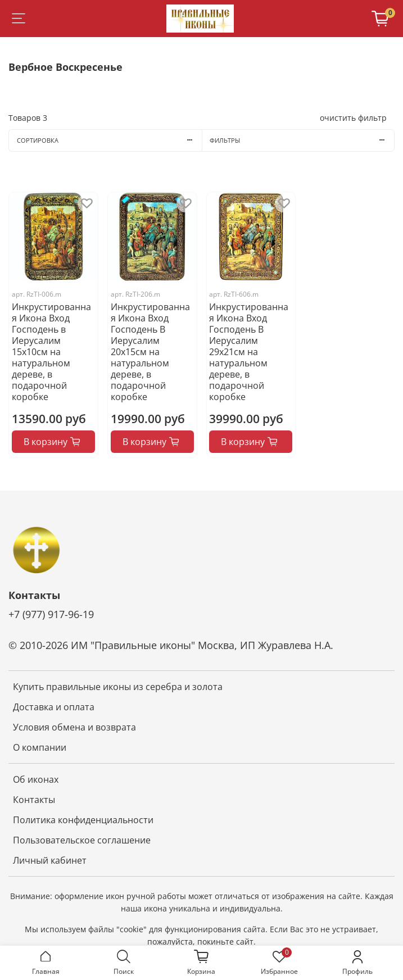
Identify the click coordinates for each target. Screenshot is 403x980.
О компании (40, 747)
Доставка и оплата (54, 707)
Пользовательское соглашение (82, 840)
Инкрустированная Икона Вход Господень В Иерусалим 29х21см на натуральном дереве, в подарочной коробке (249, 352)
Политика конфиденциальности (83, 820)
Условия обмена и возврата (74, 727)
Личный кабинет (50, 860)
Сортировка (109, 140)
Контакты (34, 800)
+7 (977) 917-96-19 (51, 614)
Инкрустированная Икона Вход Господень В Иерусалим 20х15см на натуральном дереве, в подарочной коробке (150, 352)
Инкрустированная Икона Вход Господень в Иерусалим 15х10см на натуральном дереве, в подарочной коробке (51, 352)
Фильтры (302, 140)
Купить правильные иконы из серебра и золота (118, 687)
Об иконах (36, 779)
